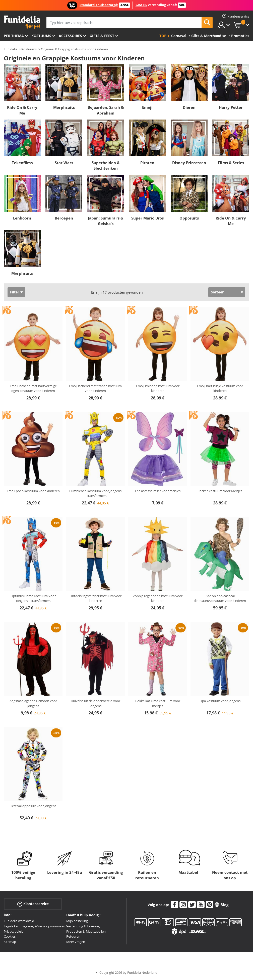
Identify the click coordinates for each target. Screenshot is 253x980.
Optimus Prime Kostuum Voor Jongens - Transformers (33, 598)
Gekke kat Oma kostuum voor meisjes (158, 703)
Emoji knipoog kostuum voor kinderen (158, 388)
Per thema (14, 36)
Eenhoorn (22, 218)
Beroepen (64, 218)
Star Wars (64, 163)
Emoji (147, 107)
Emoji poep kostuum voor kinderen (33, 491)
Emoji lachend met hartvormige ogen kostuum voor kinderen (33, 388)
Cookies (10, 936)
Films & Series (231, 163)
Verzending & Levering (83, 926)
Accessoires (70, 36)
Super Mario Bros (147, 218)
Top (163, 36)
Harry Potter (231, 107)
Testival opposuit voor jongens (33, 806)
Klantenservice (33, 904)
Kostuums (41, 36)
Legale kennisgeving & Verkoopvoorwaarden (37, 926)
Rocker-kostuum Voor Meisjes (220, 491)
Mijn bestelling (77, 921)
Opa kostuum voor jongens (220, 701)
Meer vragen (76, 942)
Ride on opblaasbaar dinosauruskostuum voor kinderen (220, 598)
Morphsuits (64, 107)
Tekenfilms (22, 163)
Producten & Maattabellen (86, 931)
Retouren (73, 936)
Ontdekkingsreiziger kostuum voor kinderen (96, 598)
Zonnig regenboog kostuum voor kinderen (158, 598)
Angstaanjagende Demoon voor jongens (33, 703)
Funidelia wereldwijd (19, 921)
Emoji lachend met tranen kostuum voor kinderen (95, 388)
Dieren (189, 107)
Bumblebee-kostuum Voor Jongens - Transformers (95, 493)
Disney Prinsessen (189, 163)
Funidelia (11, 49)
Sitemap (10, 942)
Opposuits (189, 218)
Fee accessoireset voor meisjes (158, 491)
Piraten (147, 163)
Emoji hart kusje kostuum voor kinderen (220, 388)
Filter (15, 292)
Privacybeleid (14, 931)
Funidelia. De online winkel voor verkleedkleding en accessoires (22, 22)
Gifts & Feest (102, 36)
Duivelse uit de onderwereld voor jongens (96, 703)
